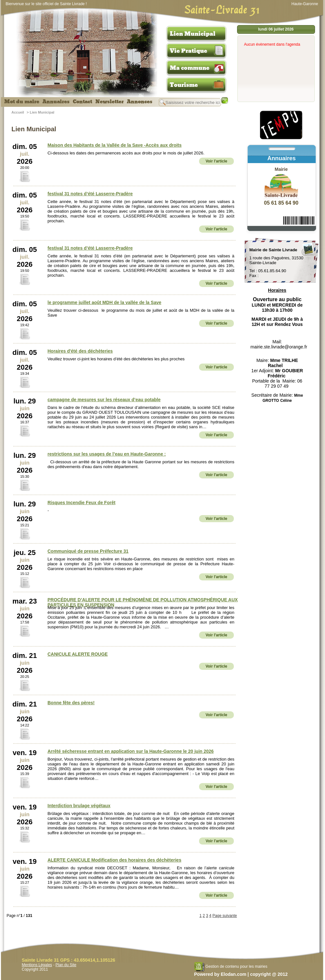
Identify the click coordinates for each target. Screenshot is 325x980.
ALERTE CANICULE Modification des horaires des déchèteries (115, 860)
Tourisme (184, 85)
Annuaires (56, 102)
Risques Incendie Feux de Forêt (82, 503)
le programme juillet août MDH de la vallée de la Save (105, 302)
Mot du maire (22, 102)
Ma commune (190, 68)
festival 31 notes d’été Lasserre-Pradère (90, 194)
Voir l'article (216, 161)
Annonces (140, 102)
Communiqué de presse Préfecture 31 (88, 551)
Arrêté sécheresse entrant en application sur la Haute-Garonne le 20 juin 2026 (131, 751)
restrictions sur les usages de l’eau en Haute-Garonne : (107, 454)
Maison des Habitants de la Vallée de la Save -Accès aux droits (115, 145)
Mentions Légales (37, 965)
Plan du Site (66, 965)
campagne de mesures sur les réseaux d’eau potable (104, 400)
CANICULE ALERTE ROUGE (78, 654)
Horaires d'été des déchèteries (80, 351)
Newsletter (110, 102)
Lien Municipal (193, 34)
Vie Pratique (188, 51)
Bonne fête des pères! (71, 703)
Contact (82, 102)
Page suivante (225, 916)
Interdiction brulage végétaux (79, 806)
